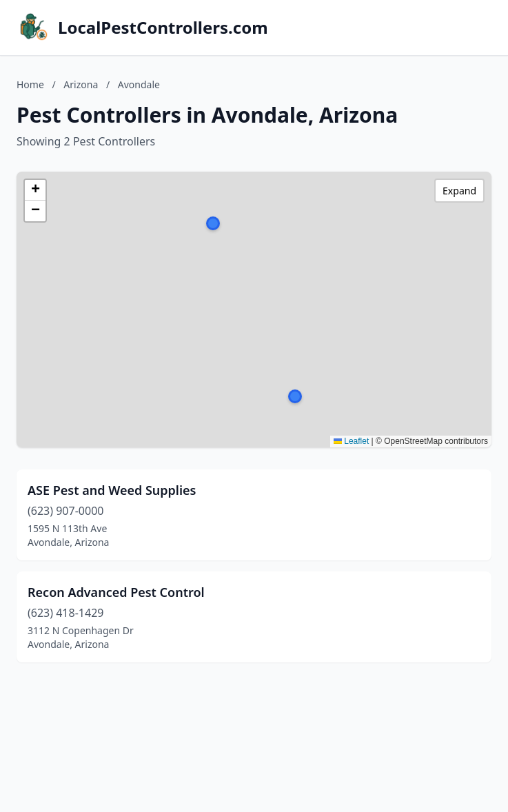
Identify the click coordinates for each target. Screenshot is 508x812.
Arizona (81, 84)
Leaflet (351, 441)
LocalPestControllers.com (163, 28)
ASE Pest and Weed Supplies (112, 490)
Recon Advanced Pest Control (116, 592)
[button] (295, 396)
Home (30, 84)
